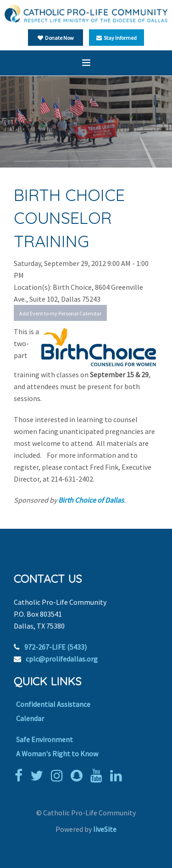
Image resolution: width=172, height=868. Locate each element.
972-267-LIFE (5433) (55, 647)
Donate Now (56, 38)
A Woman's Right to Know (57, 754)
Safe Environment (44, 739)
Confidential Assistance (53, 704)
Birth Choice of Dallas (91, 500)
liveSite (105, 829)
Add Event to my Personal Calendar (60, 313)
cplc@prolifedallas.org (62, 659)
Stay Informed (117, 38)
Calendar (30, 718)
